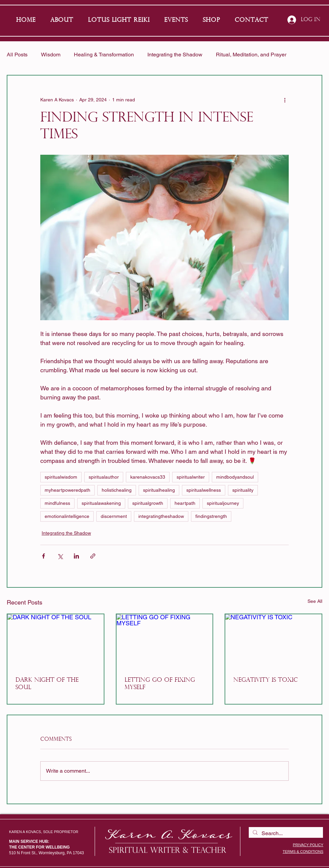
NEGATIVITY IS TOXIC (266, 680)
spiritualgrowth (148, 503)
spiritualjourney (223, 503)
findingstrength (211, 516)
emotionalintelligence (67, 516)
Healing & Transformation (104, 55)
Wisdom (51, 55)
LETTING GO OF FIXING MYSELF (160, 684)
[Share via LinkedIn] (76, 556)
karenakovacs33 (148, 477)
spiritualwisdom (61, 477)
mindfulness (57, 503)
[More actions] (285, 100)
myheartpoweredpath (67, 490)
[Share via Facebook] (43, 556)
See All (315, 601)
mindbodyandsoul (235, 477)
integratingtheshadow (161, 516)
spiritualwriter (191, 477)
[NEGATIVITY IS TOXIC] (273, 641)
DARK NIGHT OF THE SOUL (47, 684)
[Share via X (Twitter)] (60, 556)
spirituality (243, 490)
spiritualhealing (159, 490)
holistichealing (117, 490)
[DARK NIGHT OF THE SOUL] (56, 641)
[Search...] (285, 833)
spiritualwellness (204, 490)
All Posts (17, 55)
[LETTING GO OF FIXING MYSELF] (165, 641)
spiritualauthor (104, 477)
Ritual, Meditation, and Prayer (251, 55)
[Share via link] (93, 556)
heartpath (185, 503)
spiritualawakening (101, 503)
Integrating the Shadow (175, 55)
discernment (114, 516)
